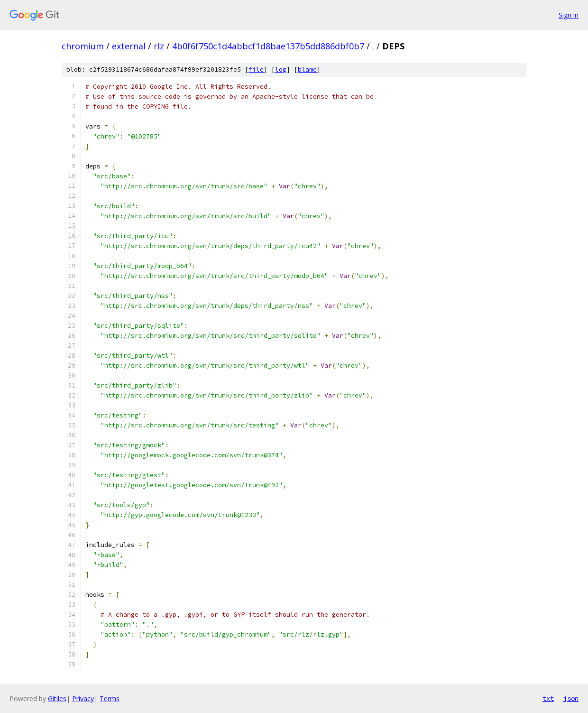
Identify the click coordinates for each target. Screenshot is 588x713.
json (571, 698)
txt (548, 698)
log (281, 69)
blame (307, 69)
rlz (159, 46)
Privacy (83, 699)
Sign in (569, 15)
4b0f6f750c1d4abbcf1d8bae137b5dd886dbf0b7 (268, 46)
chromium (83, 46)
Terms (110, 699)
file (256, 69)
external (129, 46)
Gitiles (57, 699)
